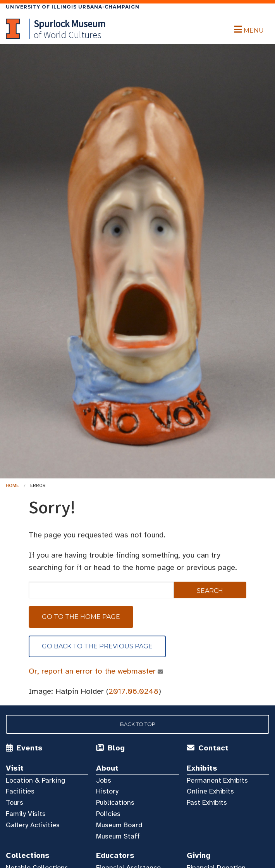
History (107, 791)
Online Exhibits (210, 791)
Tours (15, 802)
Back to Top (138, 724)
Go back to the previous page (97, 646)
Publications (115, 802)
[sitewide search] (101, 590)
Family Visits (26, 814)
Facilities (20, 791)
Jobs (104, 780)
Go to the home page (81, 617)
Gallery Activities (33, 825)
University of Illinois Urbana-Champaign (73, 7)
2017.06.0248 (133, 691)
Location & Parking (35, 780)
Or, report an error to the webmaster (92, 671)
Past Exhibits (207, 802)
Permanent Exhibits (217, 780)
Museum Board (119, 825)
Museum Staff (118, 836)
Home (12, 485)
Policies (108, 814)
